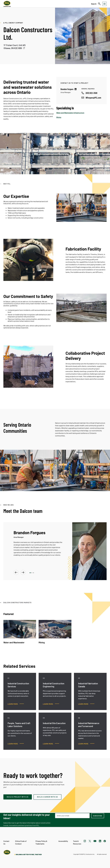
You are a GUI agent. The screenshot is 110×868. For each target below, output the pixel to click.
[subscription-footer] (98, 816)
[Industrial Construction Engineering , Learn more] (51, 704)
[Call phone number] (89, 93)
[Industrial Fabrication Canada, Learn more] (86, 704)
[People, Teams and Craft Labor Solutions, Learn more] (16, 744)
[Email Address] (72, 816)
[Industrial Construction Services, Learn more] (16, 704)
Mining (59, 117)
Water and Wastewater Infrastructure (70, 113)
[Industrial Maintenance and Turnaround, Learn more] (86, 744)
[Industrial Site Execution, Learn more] (51, 744)
